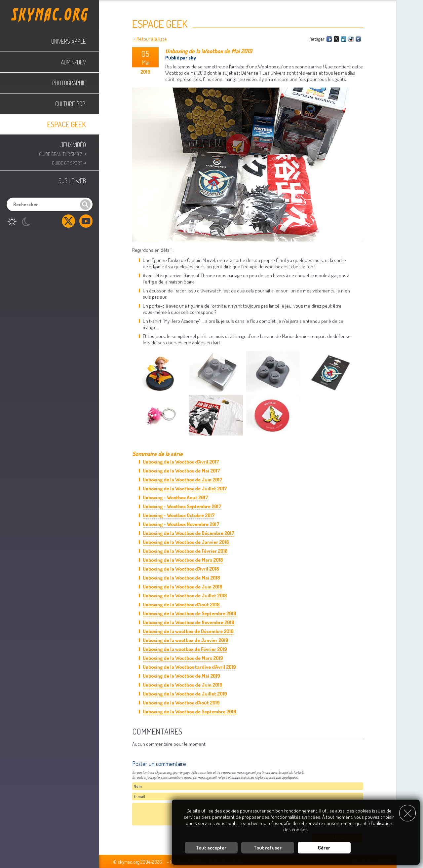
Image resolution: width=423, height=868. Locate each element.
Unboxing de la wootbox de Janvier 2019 (186, 640)
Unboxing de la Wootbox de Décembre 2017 (189, 533)
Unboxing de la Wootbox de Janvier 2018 (186, 542)
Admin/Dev (73, 62)
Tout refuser (268, 846)
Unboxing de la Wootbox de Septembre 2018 (190, 613)
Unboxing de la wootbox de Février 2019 (185, 649)
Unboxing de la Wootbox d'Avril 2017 (181, 462)
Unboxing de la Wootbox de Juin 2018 (183, 587)
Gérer (324, 846)
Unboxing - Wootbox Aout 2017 (175, 497)
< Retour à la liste (150, 39)
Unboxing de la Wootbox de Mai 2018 (181, 578)
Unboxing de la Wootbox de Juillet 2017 (185, 489)
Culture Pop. (71, 104)
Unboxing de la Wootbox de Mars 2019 (183, 658)
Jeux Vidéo (73, 145)
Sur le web (72, 181)
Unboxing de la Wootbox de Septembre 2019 (190, 712)
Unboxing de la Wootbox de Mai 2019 (181, 676)
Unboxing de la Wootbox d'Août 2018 (181, 604)
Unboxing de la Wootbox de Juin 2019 (183, 685)
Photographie (69, 83)
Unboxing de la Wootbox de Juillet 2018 (185, 596)
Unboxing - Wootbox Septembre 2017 (182, 506)
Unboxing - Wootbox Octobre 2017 (179, 515)
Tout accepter (211, 846)
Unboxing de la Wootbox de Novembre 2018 (189, 622)
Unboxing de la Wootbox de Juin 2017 (183, 480)
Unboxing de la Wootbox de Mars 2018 (183, 560)
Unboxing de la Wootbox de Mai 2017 (181, 471)
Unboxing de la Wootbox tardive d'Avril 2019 (189, 667)
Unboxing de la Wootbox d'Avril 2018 (181, 569)
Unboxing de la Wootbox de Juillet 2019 (185, 694)
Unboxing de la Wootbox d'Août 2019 (181, 703)
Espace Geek (66, 124)
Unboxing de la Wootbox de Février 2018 (185, 551)
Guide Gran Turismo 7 (62, 153)
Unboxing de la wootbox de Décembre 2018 (188, 631)
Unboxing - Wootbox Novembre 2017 (181, 524)
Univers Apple (69, 41)
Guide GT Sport (69, 162)
